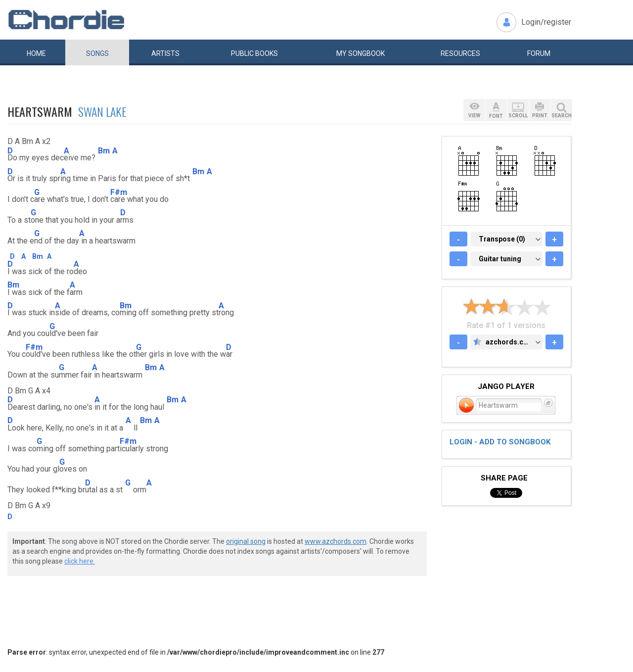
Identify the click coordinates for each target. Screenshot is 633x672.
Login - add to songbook (500, 442)
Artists (165, 53)
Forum (539, 53)
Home (36, 53)
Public (254, 53)
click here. (80, 561)
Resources (460, 53)
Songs (97, 53)
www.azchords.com (336, 541)
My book (361, 53)
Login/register (546, 22)
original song (246, 541)
